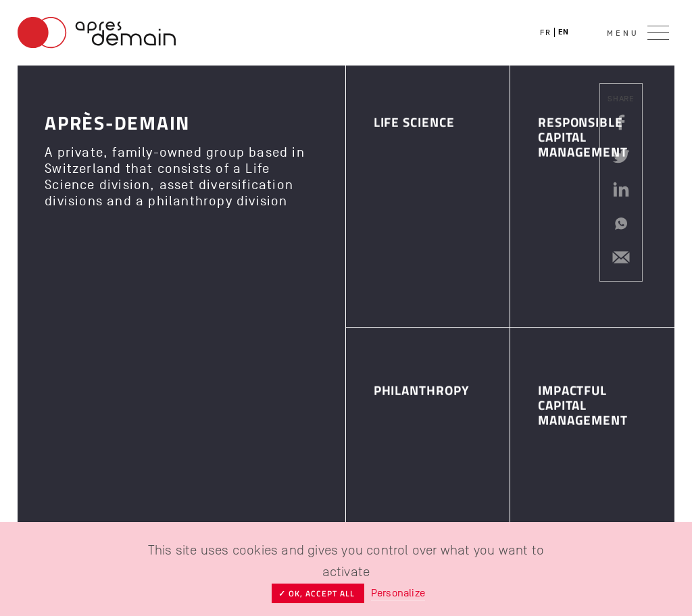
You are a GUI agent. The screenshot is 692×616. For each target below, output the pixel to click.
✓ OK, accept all (318, 593)
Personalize (398, 593)
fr (545, 32)
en (564, 32)
